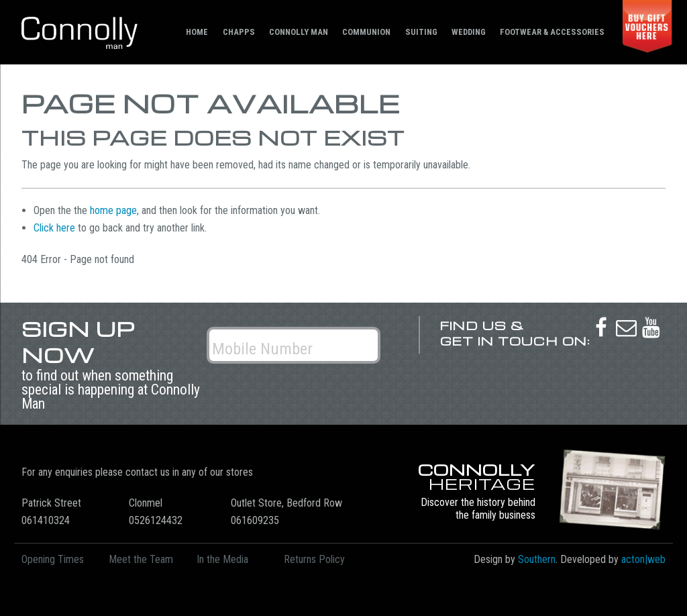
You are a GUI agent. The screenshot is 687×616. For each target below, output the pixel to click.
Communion (366, 32)
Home (197, 32)
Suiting (421, 32)
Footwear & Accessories (552, 32)
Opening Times (53, 559)
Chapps (239, 32)
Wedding (469, 32)
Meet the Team (141, 559)
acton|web (643, 559)
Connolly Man (299, 32)
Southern (537, 559)
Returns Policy (314, 559)
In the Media (222, 559)
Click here (54, 228)
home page (113, 210)
